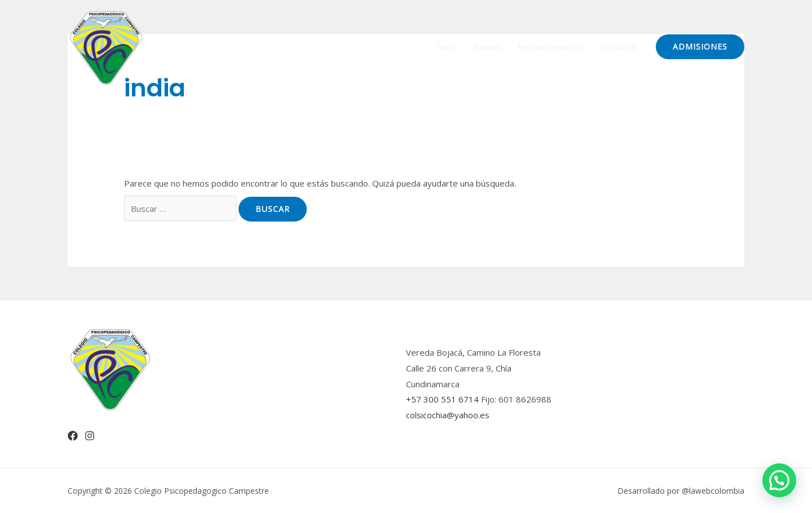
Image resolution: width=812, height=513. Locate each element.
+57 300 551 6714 (442, 399)
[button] (779, 480)
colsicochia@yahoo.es (448, 415)
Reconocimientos (551, 47)
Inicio (447, 47)
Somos (487, 47)
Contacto (619, 47)
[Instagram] (90, 436)
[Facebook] (73, 436)
